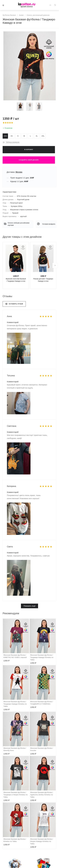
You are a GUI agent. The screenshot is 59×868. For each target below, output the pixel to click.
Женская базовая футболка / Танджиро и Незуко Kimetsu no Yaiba (16, 795)
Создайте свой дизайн (29, 160)
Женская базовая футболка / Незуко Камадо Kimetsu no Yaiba (42, 841)
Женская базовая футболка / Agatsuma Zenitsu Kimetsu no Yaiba (42, 795)
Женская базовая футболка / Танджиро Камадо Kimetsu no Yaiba (42, 657)
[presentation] (55, 265)
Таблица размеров (13, 142)
